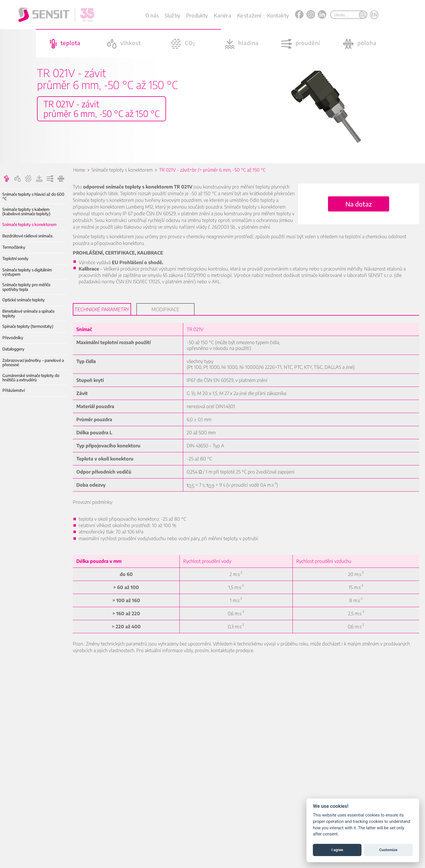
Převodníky (13, 338)
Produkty (197, 15)
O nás (152, 15)
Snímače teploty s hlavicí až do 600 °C (33, 196)
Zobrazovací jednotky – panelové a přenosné (33, 363)
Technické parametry (102, 309)
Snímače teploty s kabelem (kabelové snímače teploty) (26, 212)
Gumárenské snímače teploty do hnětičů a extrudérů (31, 378)
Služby (172, 15)
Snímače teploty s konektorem (29, 224)
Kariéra (222, 15)
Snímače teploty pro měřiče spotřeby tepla (26, 287)
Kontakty (278, 15)
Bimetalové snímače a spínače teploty (28, 313)
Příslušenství (14, 390)
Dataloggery (13, 349)
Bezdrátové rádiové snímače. (28, 236)
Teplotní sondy (15, 258)
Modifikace (165, 309)
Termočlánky (14, 247)
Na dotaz (359, 204)
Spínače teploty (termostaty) (28, 326)
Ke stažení (249, 15)
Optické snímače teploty (24, 300)
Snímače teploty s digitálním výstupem (27, 272)
